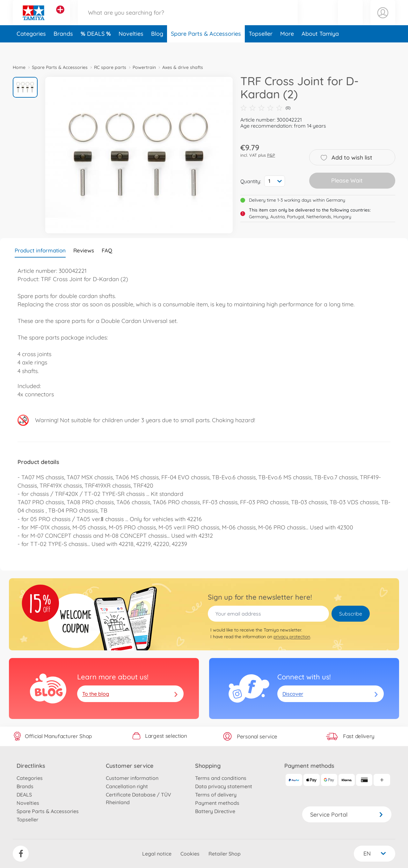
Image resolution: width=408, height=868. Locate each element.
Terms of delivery (216, 795)
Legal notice (157, 854)
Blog (157, 49)
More (287, 49)
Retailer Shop (225, 854)
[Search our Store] (188, 20)
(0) (265, 108)
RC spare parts (110, 67)
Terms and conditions (221, 778)
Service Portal (347, 815)
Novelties (131, 49)
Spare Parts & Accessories (206, 49)
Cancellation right (127, 786)
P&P (271, 155)
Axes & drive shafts (183, 67)
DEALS (97, 49)
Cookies (190, 854)
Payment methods (217, 803)
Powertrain (144, 67)
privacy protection (292, 637)
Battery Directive (215, 811)
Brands (63, 49)
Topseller (261, 49)
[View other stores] (60, 17)
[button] (350, 20)
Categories (31, 49)
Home (19, 67)
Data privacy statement (224, 786)
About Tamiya (320, 49)
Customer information (132, 778)
